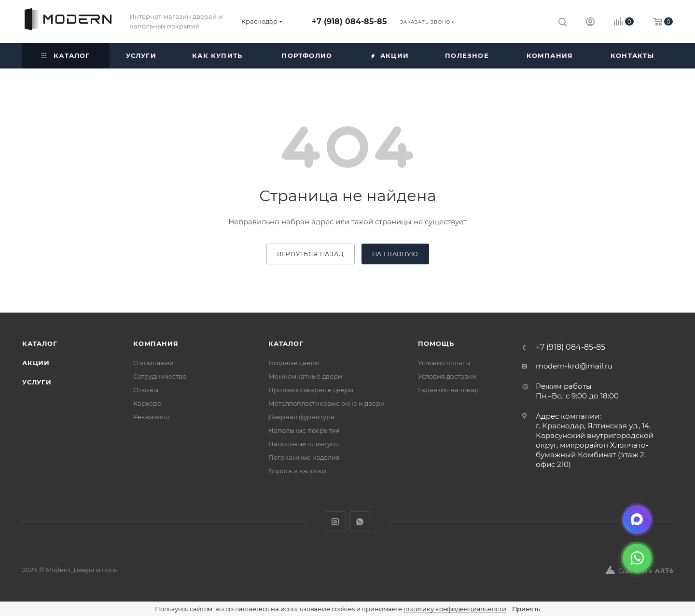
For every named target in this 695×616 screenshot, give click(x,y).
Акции (36, 363)
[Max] (637, 520)
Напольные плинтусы (304, 444)
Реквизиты (151, 417)
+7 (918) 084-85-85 (349, 21)
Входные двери (294, 363)
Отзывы (146, 390)
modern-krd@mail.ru (574, 366)
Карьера (147, 403)
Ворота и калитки (297, 471)
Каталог (40, 343)
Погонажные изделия (304, 457)
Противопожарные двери (311, 390)
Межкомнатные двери (305, 376)
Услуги (37, 382)
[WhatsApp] (637, 558)
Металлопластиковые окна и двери (327, 403)
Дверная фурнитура (301, 417)
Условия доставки (447, 376)
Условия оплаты (444, 363)
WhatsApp (360, 522)
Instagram (335, 522)
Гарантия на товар (448, 390)
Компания (156, 343)
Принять (526, 609)
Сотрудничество (160, 376)
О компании (153, 363)
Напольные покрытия (304, 430)
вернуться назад (311, 254)
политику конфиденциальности (455, 609)
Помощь (436, 343)
